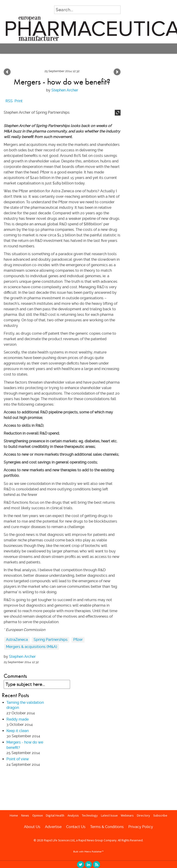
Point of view (7, 72)
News (25, 816)
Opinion (38, 816)
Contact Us (76, 827)
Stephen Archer (65, 90)
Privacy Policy (141, 827)
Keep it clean (117, 72)
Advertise (53, 827)
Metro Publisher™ (94, 852)
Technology (90, 816)
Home (14, 816)
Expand (118, 113)
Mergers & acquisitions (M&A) (32, 647)
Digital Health (55, 816)
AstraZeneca (17, 640)
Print (19, 101)
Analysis (73, 816)
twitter (80, 865)
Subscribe (160, 816)
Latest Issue (109, 816)
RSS (96, 865)
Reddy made (18, 719)
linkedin (88, 865)
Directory (143, 816)
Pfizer (78, 640)
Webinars (127, 816)
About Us (32, 827)
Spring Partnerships (51, 640)
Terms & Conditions (107, 827)
